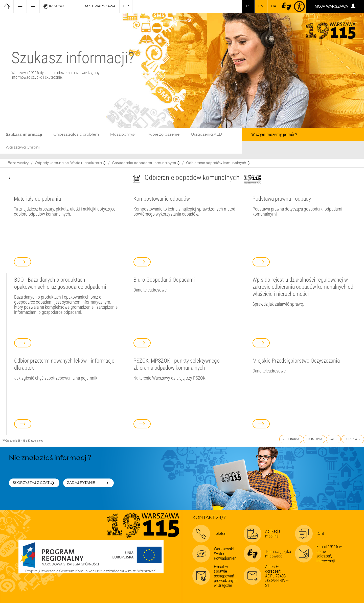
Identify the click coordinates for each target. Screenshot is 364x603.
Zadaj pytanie (81, 483)
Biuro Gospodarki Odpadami (164, 280)
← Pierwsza (291, 439)
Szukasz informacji (24, 134)
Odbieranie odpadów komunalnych (216, 163)
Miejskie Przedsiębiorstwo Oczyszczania (296, 361)
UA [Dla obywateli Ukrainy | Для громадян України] (274, 6)
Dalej (333, 439)
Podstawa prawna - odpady (282, 199)
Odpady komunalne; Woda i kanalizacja (68, 163)
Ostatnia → (353, 439)
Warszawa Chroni (23, 147)
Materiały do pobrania (37, 199)
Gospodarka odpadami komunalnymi (144, 163)
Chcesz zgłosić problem (76, 134)
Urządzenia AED (207, 134)
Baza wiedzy (18, 163)
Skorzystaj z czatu (32, 483)
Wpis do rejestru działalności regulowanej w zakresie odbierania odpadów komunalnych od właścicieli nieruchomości (303, 287)
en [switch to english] (261, 6)
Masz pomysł (123, 134)
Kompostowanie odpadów (162, 199)
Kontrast (54, 6)
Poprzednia (314, 439)
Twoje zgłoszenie (163, 134)
